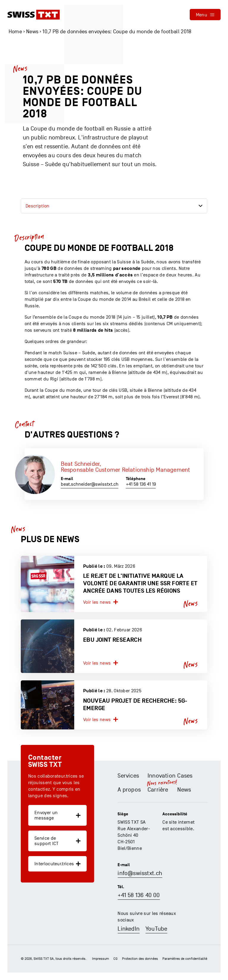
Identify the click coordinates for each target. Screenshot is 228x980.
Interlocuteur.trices (54, 864)
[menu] (205, 15)
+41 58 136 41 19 (141, 484)
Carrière (158, 790)
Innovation (161, 776)
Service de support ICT (47, 841)
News (32, 32)
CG (115, 959)
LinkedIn (129, 929)
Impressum (100, 959)
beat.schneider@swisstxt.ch (90, 484)
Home (15, 32)
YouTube (156, 929)
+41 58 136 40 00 (139, 895)
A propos (129, 790)
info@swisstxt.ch (140, 873)
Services (128, 776)
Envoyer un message (46, 815)
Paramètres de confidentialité (185, 959)
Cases (185, 776)
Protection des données (140, 959)
